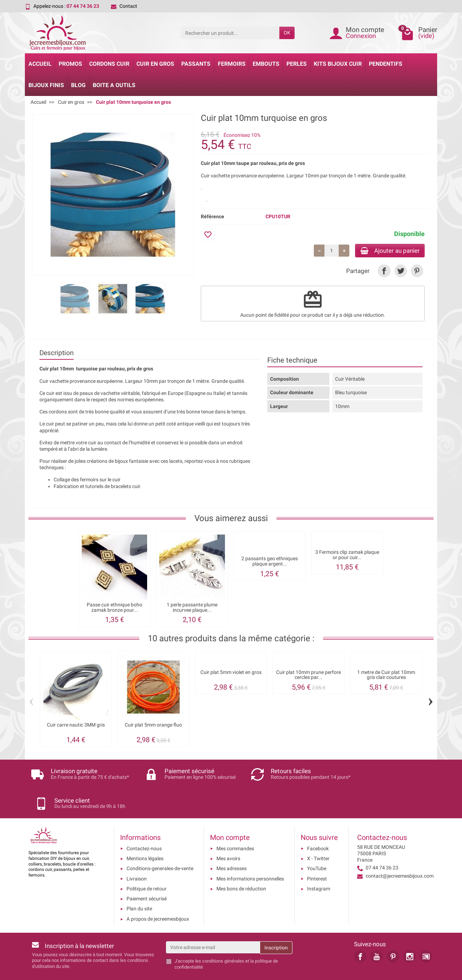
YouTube (317, 845)
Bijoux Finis (46, 85)
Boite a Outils (114, 85)
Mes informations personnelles (250, 855)
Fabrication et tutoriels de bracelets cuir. (98, 487)
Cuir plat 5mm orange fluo (153, 726)
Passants (196, 64)
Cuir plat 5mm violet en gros (231, 673)
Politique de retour (147, 865)
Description (57, 354)
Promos (70, 64)
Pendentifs (386, 64)
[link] (384, 272)
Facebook (318, 825)
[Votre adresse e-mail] (213, 924)
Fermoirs (232, 64)
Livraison (137, 855)
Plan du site (139, 885)
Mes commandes (235, 825)
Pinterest (317, 855)
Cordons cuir (109, 64)
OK (287, 33)
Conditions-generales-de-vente (160, 845)
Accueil (40, 64)
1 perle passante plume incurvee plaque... (192, 608)
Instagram (319, 865)
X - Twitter (318, 835)
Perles (297, 64)
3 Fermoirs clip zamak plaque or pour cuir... (347, 556)
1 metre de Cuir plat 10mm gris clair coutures (386, 676)
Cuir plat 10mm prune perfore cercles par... (308, 676)
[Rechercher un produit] (230, 33)
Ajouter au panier (387, 251)
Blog (78, 85)
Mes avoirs (228, 835)
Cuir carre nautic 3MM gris (76, 726)
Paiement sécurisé (147, 875)
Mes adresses (232, 845)
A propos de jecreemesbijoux (158, 895)
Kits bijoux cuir (338, 64)
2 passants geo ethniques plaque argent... (270, 562)
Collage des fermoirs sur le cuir (87, 481)
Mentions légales (145, 835)
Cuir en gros (155, 64)
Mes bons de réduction (241, 865)
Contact (124, 6)
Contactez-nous (144, 825)
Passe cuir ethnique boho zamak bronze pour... (114, 608)
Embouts (266, 64)
